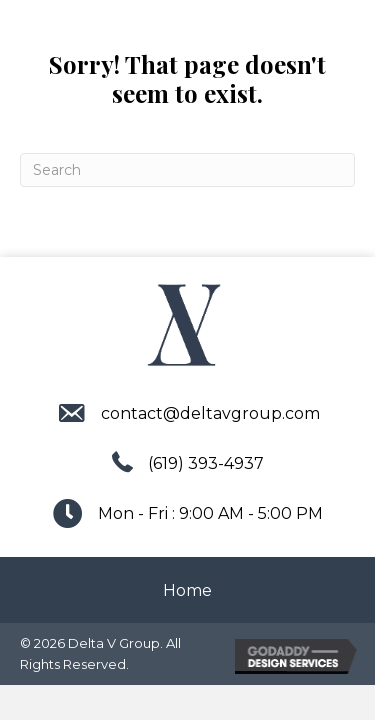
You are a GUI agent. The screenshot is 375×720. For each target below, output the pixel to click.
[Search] (187, 170)
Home (187, 590)
